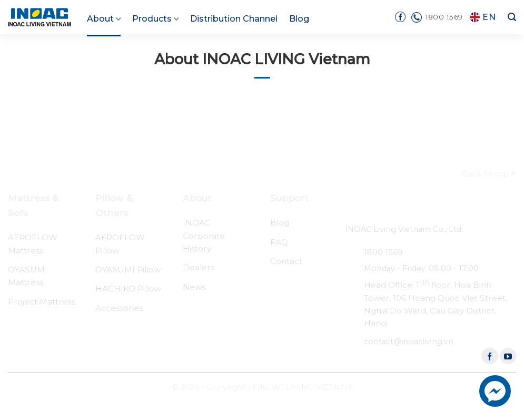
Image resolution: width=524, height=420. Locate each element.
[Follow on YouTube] (508, 356)
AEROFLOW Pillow (120, 244)
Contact (286, 261)
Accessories (119, 308)
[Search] (512, 17)
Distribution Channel (234, 19)
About (104, 19)
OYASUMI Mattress (28, 276)
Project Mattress (41, 302)
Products (155, 19)
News (194, 287)
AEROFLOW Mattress (33, 244)
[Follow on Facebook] (490, 356)
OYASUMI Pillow (128, 270)
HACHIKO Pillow (128, 289)
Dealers (199, 267)
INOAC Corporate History (204, 236)
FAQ (279, 242)
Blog (299, 19)
